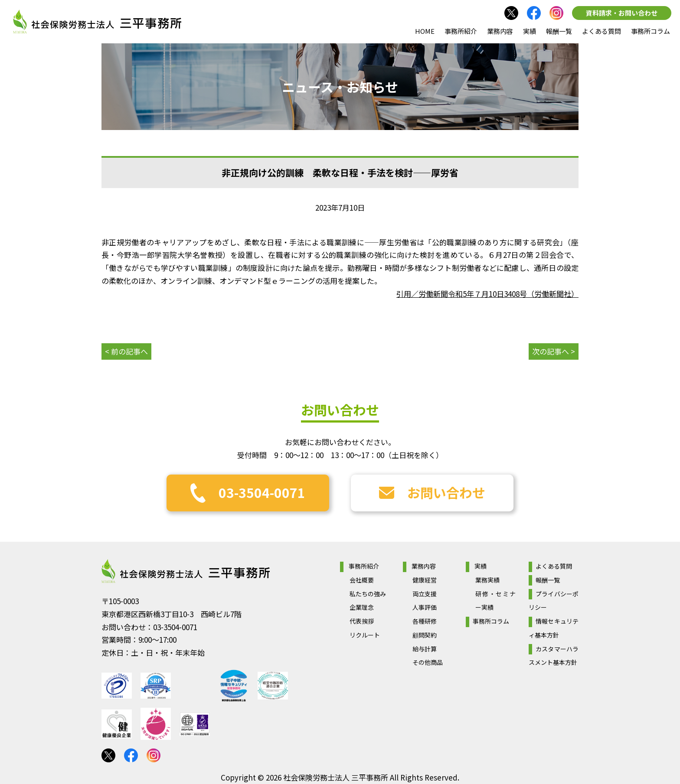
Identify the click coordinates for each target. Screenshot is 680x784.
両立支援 (425, 594)
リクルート (365, 635)
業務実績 (487, 580)
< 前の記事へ (126, 351)
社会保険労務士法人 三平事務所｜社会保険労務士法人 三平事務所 (97, 22)
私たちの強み (368, 594)
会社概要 (362, 580)
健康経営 (425, 580)
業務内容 (500, 31)
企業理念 (362, 607)
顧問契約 (425, 635)
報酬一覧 (559, 31)
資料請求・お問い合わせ (622, 13)
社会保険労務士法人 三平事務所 (186, 571)
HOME (425, 31)
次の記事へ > (554, 351)
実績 (530, 31)
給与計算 (425, 649)
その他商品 (428, 662)
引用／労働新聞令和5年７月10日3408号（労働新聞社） (487, 294)
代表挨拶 (362, 621)
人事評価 (425, 607)
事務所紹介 (461, 31)
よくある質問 (602, 31)
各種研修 (425, 621)
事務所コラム (651, 31)
